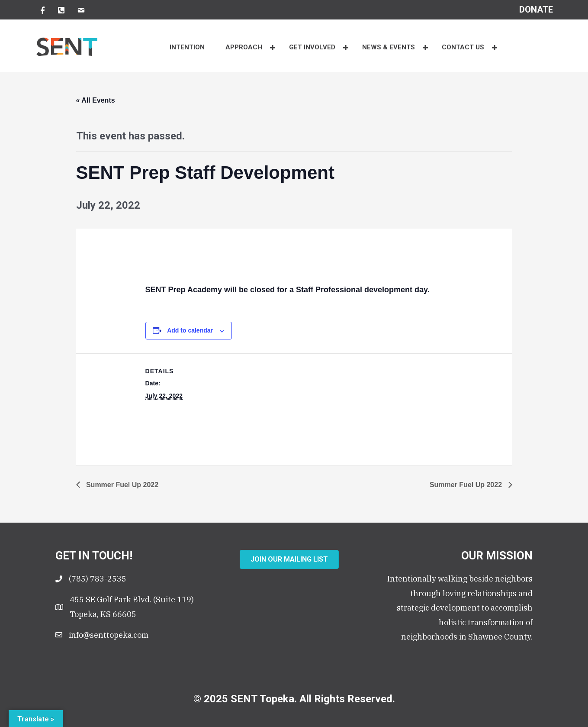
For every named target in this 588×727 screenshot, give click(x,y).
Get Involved (312, 47)
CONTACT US (463, 47)
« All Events (96, 100)
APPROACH (244, 47)
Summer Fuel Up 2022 (122, 485)
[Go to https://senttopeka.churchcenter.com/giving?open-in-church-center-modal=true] (536, 10)
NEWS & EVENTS (389, 47)
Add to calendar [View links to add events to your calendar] (190, 330)
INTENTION (187, 47)
